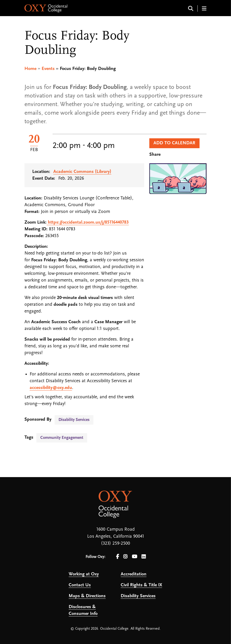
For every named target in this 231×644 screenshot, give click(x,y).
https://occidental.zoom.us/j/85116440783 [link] (88, 222)
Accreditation (134, 574)
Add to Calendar (174, 143)
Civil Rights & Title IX (141, 585)
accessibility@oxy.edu (51, 388)
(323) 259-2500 (115, 544)
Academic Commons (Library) (82, 172)
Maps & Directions (87, 596)
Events (48, 69)
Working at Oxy (84, 574)
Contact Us (80, 585)
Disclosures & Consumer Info (83, 610)
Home (30, 69)
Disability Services (74, 420)
